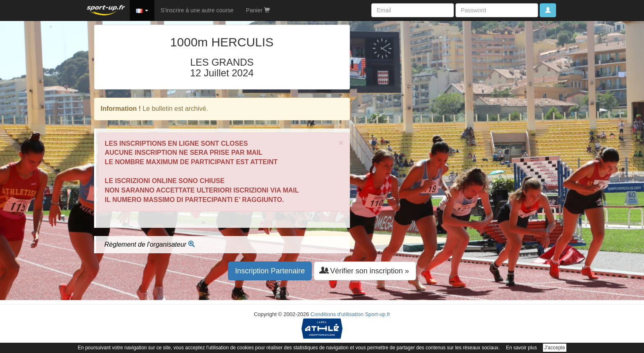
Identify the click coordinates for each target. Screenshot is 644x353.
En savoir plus (521, 348)
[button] (142, 10)
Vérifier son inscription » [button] (365, 271)
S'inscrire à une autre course (197, 10)
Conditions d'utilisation (337, 314)
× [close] (341, 143)
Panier (258, 10)
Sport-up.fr (378, 314)
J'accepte (554, 348)
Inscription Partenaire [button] (270, 271)
